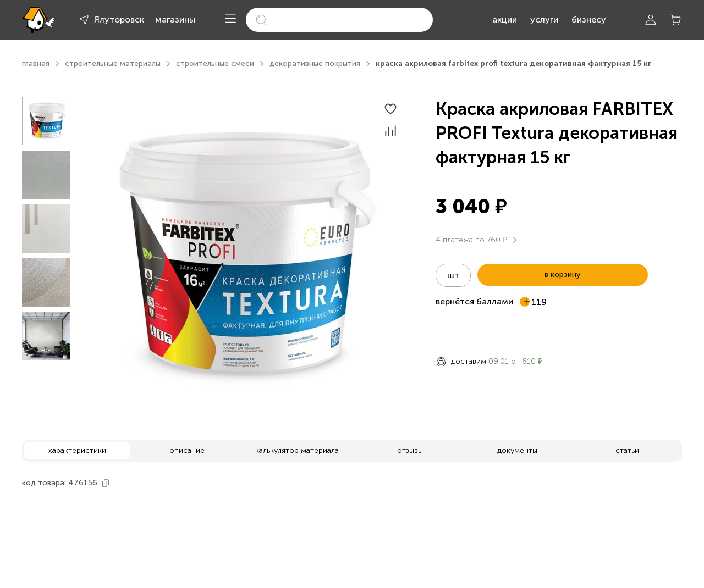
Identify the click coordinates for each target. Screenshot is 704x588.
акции (505, 20)
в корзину (562, 274)
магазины (175, 20)
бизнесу (589, 20)
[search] (339, 20)
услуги (544, 20)
